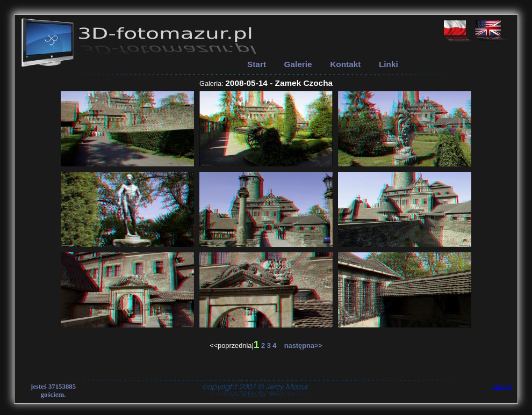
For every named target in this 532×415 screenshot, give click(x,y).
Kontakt (345, 64)
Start (257, 64)
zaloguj (503, 387)
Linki (389, 64)
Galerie (298, 64)
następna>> (300, 345)
